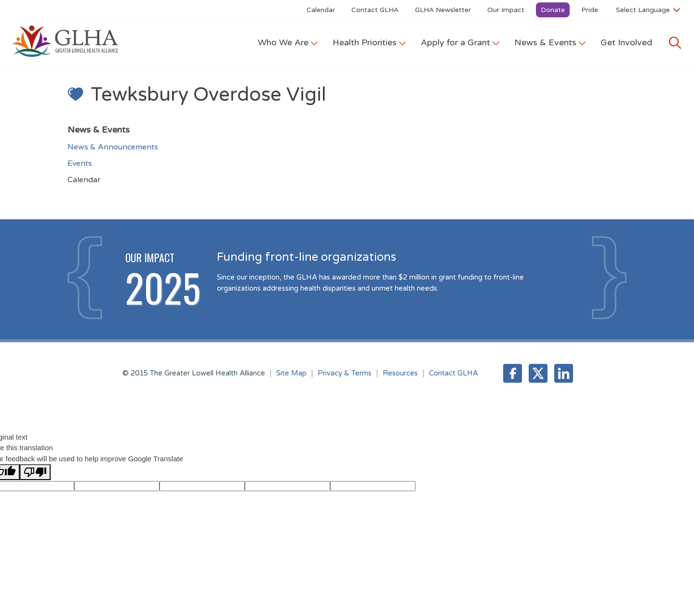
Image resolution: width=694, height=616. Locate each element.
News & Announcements (113, 147)
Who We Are (288, 42)
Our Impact (506, 10)
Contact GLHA (375, 10)
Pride (590, 10)
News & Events (550, 42)
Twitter (538, 373)
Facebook (513, 373)
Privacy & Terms (345, 373)
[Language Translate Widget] (648, 10)
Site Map (291, 373)
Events (80, 163)
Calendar (321, 10)
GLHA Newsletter (443, 10)
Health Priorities (369, 42)
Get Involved (626, 42)
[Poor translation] (35, 472)
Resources (400, 373)
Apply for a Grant (460, 42)
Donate (553, 10)
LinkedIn (564, 373)
